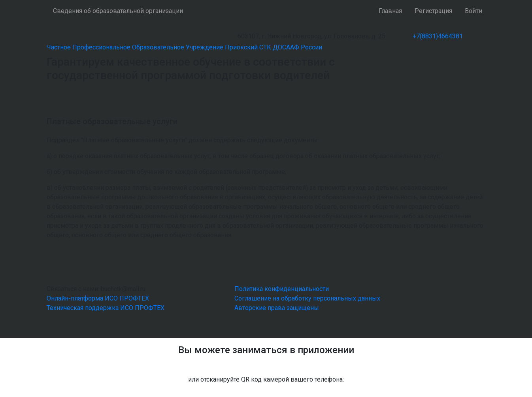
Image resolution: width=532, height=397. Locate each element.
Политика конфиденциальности (282, 289)
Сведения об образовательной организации (118, 11)
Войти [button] (474, 11)
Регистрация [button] (433, 11)
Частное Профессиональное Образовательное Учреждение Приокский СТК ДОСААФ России (184, 47)
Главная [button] (390, 11)
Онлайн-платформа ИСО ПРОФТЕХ (98, 298)
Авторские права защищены (277, 308)
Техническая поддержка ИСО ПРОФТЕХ (106, 308)
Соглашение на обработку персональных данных (307, 298)
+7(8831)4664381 (438, 36)
